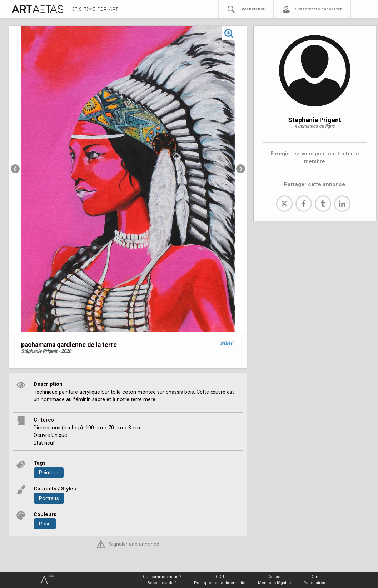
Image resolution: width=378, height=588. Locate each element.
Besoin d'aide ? (162, 583)
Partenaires (314, 583)
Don (314, 577)
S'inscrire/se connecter (318, 9)
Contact (274, 577)
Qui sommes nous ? (162, 577)
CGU (220, 577)
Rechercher (253, 9)
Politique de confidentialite (220, 583)
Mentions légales (274, 583)
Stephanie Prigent (315, 120)
